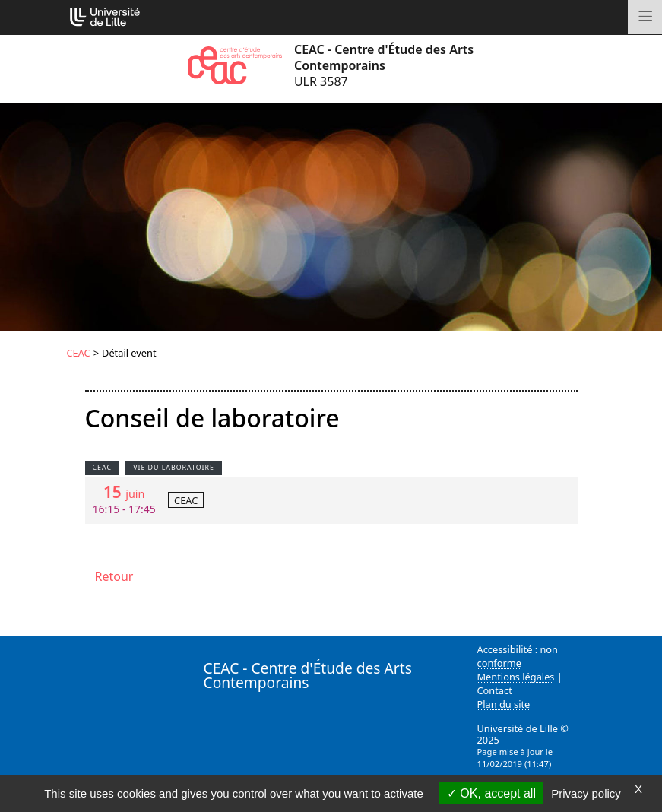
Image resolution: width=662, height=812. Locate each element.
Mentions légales (516, 677)
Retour (114, 576)
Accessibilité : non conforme (518, 656)
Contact (495, 690)
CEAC (79, 353)
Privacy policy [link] (586, 793)
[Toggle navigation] (645, 17)
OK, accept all (491, 793)
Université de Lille (518, 728)
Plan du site (504, 704)
